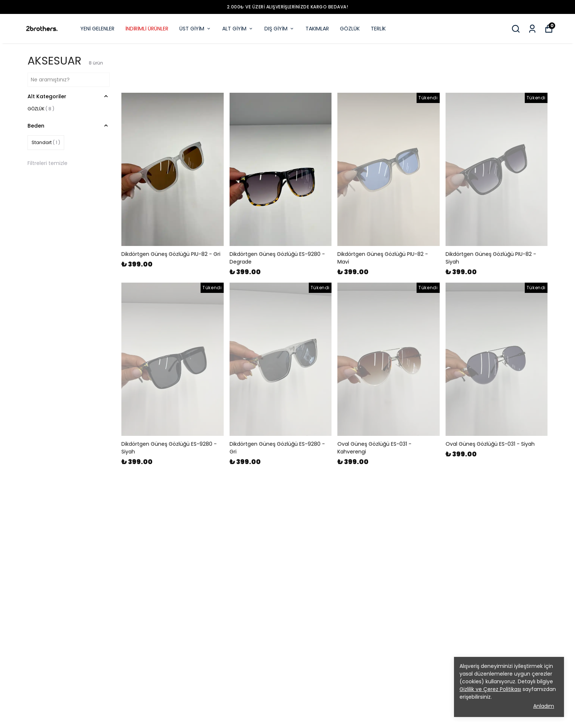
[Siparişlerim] (532, 29)
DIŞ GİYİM (279, 29)
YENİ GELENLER (97, 29)
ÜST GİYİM (195, 29)
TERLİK (378, 29)
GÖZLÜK (350, 29)
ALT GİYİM (238, 29)
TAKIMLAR (317, 29)
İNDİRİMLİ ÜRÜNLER (147, 29)
